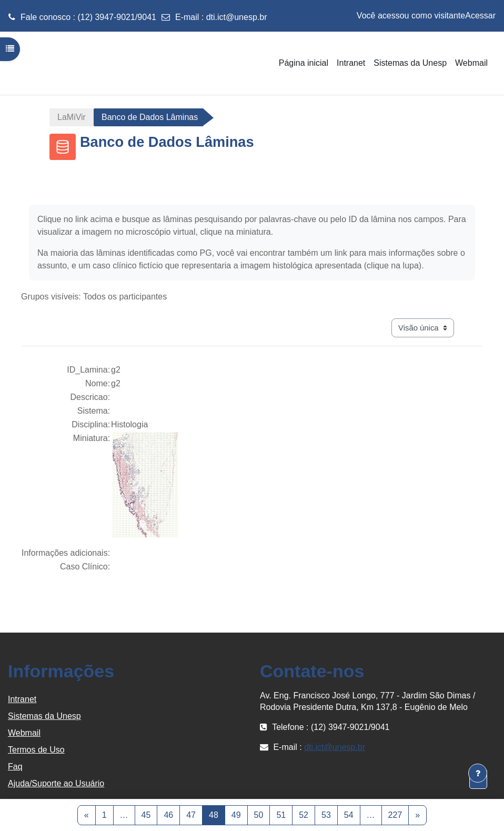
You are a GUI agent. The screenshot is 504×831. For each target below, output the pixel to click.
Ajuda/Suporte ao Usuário (56, 783)
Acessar (480, 16)
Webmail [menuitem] (471, 63)
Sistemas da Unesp (44, 716)
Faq (15, 767)
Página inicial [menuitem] (304, 63)
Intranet (22, 699)
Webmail (24, 733)
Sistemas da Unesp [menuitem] (410, 63)
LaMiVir (72, 117)
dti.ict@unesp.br (237, 17)
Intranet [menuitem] (351, 63)
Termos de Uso (36, 750)
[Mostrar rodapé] (478, 773)
